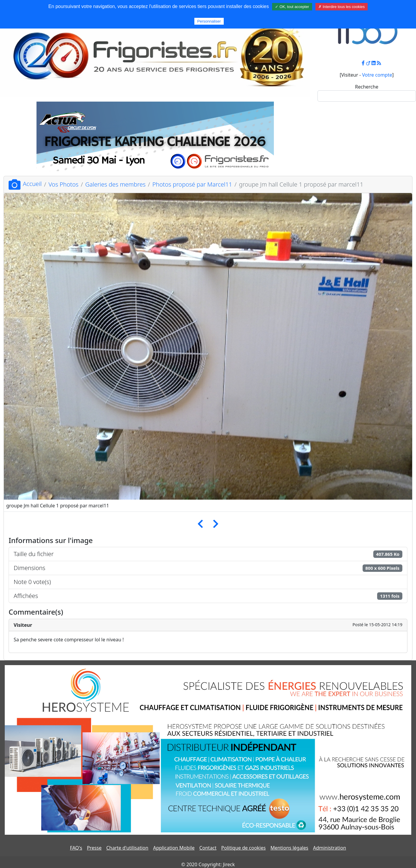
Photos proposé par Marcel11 (192, 184)
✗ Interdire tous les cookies (342, 7)
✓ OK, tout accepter (292, 7)
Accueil (25, 184)
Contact (208, 848)
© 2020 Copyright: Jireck (208, 864)
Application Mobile (174, 848)
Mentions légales (289, 848)
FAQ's (76, 848)
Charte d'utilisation (127, 848)
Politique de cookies (244, 848)
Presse (94, 848)
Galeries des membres (115, 184)
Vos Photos (63, 184)
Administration (330, 848)
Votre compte (377, 75)
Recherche (367, 87)
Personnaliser (209, 21)
